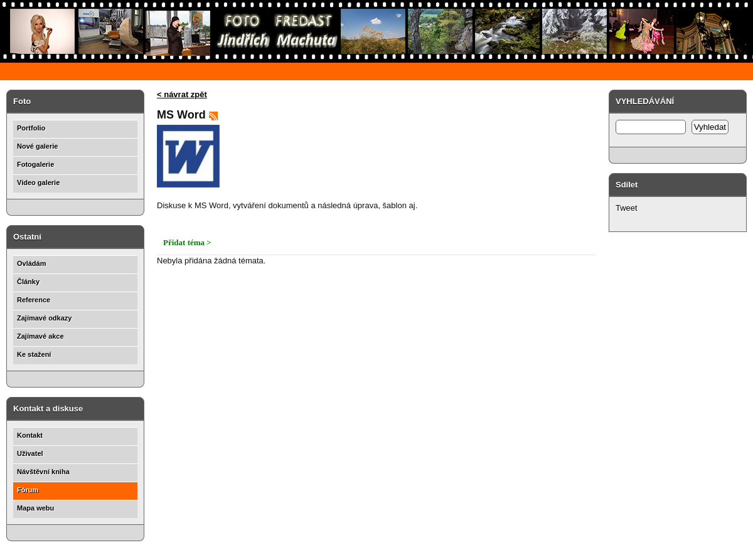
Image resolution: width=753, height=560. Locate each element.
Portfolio (31, 128)
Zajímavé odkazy (44, 318)
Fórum (28, 490)
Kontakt (30, 435)
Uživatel (30, 453)
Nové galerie (37, 146)
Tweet (627, 208)
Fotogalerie (35, 164)
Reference (34, 300)
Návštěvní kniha (43, 472)
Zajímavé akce (40, 336)
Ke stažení (34, 354)
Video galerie (38, 182)
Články (28, 282)
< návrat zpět (182, 94)
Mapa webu (35, 508)
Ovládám (31, 263)
